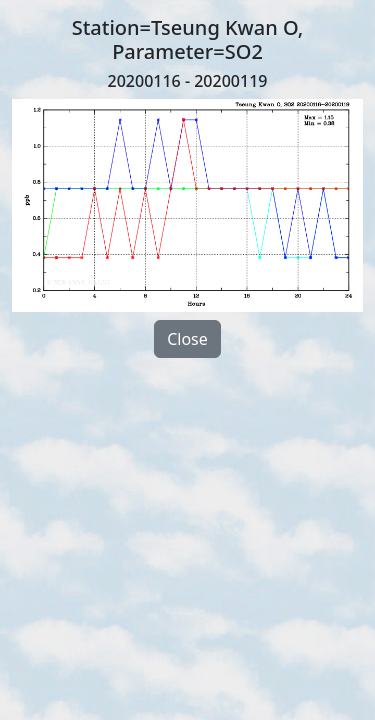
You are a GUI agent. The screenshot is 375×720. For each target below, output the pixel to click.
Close (187, 339)
